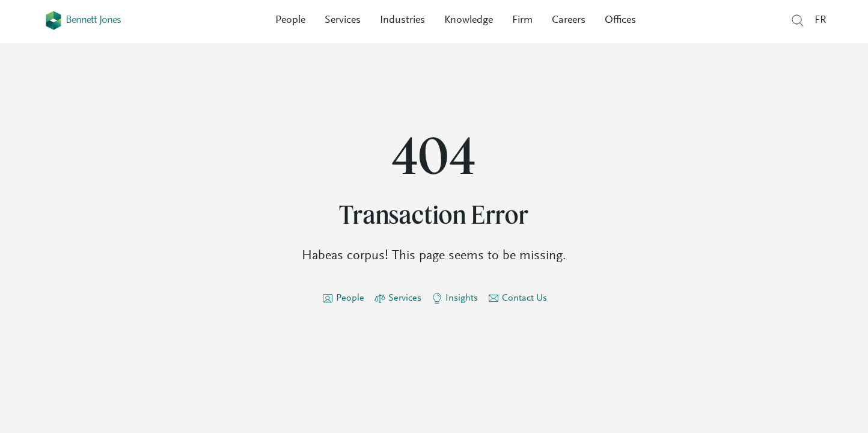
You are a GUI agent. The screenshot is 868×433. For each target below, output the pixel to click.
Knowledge (469, 20)
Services (343, 20)
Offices (620, 20)
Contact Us (524, 298)
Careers (569, 20)
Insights (462, 298)
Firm (522, 20)
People (290, 20)
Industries (402, 20)
